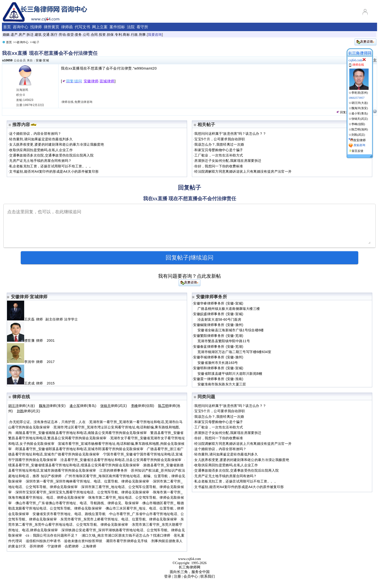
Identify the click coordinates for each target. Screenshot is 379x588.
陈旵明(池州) (360, 129)
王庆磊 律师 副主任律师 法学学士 (43, 319)
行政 (135, 35)
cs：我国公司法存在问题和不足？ (52, 535)
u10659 (7, 60)
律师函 (67, 27)
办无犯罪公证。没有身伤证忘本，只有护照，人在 (47, 422)
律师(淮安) (52, 406)
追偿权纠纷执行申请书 (43, 541)
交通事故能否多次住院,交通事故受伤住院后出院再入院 (51, 155)
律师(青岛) (83, 406)
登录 (168, 576)
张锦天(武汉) (360, 119)
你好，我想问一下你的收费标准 (219, 166)
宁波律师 (54, 546)
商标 (126, 35)
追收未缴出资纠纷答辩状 (83, 541)
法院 (131, 27)
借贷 (70, 35)
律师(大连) (22, 406)
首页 (7, 27)
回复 (341, 112)
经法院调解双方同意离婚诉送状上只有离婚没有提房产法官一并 (243, 171)
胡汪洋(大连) (360, 103)
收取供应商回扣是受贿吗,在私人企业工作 (41, 150)
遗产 (14, 35)
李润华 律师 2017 (31, 362)
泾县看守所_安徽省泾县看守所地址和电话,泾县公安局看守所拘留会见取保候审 (121, 460)
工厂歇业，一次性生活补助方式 (219, 155)
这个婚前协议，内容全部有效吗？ (35, 134)
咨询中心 (21, 27)
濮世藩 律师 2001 (31, 340)
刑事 (142, 35)
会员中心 (191, 576)
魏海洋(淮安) (360, 108)
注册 (177, 576)
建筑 (38, 35)
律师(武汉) (114, 406)
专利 (118, 35)
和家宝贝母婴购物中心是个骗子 (219, 150)
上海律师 (89, 546)
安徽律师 (91, 81)
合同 (94, 35)
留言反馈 (357, 151)
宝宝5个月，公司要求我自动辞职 (220, 139)
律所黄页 (51, 27)
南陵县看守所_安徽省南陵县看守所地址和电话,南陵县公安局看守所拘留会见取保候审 (81, 433)
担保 (110, 35)
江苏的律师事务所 (113, 470)
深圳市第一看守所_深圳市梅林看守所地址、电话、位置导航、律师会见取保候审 (88, 481)
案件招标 (117, 27)
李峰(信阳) (358, 124)
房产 (22, 35)
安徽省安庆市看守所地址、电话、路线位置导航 (69, 514)
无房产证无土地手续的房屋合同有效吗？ (40, 161)
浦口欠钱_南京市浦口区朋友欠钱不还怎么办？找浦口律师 (126, 535)
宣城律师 (107, 81)
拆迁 (30, 35)
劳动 (62, 35)
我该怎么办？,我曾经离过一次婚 (219, 144)
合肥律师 (72, 546)
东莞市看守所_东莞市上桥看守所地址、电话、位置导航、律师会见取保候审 (119, 519)
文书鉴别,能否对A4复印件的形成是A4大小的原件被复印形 (54, 171)
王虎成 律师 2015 (31, 383)
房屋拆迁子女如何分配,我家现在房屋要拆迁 (228, 161)
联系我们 (208, 576)
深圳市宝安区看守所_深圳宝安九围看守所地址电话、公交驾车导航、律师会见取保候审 (82, 492)
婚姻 (6, 35)
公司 (86, 35)
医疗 (54, 35)
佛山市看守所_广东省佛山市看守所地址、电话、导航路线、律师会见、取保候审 (77, 503)
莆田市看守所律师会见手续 (127, 541)
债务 (78, 35)
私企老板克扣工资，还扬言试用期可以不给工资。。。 (51, 166)
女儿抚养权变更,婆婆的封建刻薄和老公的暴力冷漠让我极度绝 (57, 144)
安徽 (39, 60)
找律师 (36, 27)
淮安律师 (359, 140)
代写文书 (82, 27)
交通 (46, 35)
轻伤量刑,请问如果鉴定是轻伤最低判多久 (41, 139)
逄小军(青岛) (360, 113)
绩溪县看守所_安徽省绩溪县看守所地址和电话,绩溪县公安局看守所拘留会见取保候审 (74, 465)
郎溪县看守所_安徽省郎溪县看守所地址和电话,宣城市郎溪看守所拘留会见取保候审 (79, 449)
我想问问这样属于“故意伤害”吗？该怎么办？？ (230, 134)
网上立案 (100, 27)
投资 (102, 35)
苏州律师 (37, 546)
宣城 (46, 60)
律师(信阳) (143, 406)
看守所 (142, 27)
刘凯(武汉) (358, 135)
